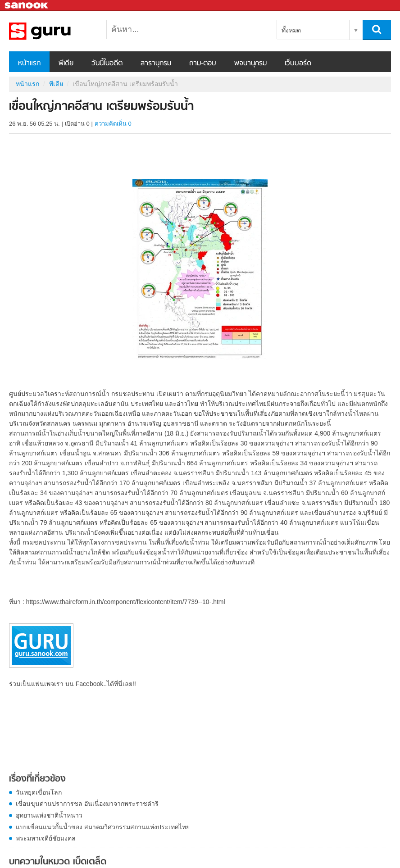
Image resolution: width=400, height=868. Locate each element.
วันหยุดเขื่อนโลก (39, 792)
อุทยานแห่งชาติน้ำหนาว (49, 815)
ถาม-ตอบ (203, 64)
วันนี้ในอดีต (107, 64)
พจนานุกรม (250, 64)
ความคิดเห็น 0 (113, 124)
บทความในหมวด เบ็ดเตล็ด (58, 862)
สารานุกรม (156, 64)
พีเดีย (66, 64)
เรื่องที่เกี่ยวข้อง (37, 779)
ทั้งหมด (291, 30)
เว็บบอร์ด (298, 64)
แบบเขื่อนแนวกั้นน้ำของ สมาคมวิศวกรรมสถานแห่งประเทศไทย (103, 827)
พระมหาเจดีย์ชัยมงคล (46, 838)
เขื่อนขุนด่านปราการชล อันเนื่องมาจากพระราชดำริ (87, 804)
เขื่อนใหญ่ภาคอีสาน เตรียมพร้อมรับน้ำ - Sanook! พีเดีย (56, 31)
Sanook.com (27, 6)
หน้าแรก (29, 64)
